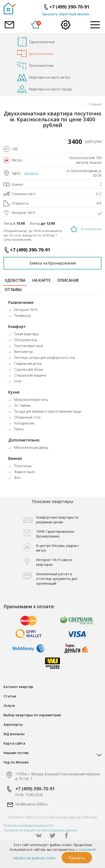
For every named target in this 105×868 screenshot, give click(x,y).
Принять (77, 858)
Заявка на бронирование (53, 263)
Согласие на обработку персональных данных (40, 830)
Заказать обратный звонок (66, 14)
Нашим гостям (16, 753)
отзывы (13, 289)
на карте (31, 173)
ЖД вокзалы (14, 734)
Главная (95, 104)
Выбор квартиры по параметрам (32, 715)
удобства (15, 280)
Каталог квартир (18, 687)
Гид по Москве (16, 762)
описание (68, 280)
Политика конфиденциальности (28, 825)
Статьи (10, 696)
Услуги (9, 706)
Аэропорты (13, 724)
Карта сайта (14, 743)
